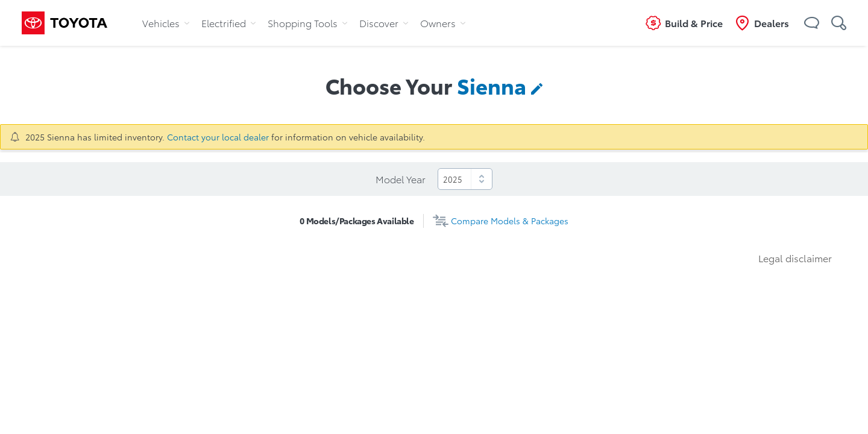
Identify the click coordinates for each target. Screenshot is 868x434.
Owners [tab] (443, 23)
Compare (510, 221)
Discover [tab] (384, 23)
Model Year (401, 179)
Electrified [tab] (228, 23)
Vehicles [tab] (166, 23)
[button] (812, 23)
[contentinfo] (500, 85)
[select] (465, 179)
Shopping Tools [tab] (307, 23)
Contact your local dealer (218, 137)
